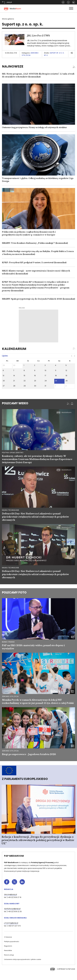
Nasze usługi (9, 955)
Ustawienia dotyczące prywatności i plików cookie (23, 959)
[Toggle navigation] (71, 8)
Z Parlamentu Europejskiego (25, 779)
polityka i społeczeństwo (13, 453)
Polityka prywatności (12, 942)
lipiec (5, 356)
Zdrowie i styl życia (30, 54)
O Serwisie (8, 937)
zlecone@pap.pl (11, 894)
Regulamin (8, 946)
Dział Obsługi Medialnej (15, 918)
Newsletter (8, 950)
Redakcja (9, 889)
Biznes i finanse (8, 642)
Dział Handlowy (12, 904)
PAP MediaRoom (14, 856)
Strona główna (8, 19)
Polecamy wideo (15, 403)
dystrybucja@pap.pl (12, 909)
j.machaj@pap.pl (11, 923)
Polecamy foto (14, 592)
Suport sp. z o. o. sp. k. (54, 54)
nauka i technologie (10, 510)
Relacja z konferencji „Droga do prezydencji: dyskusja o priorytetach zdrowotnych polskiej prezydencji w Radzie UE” (38, 840)
